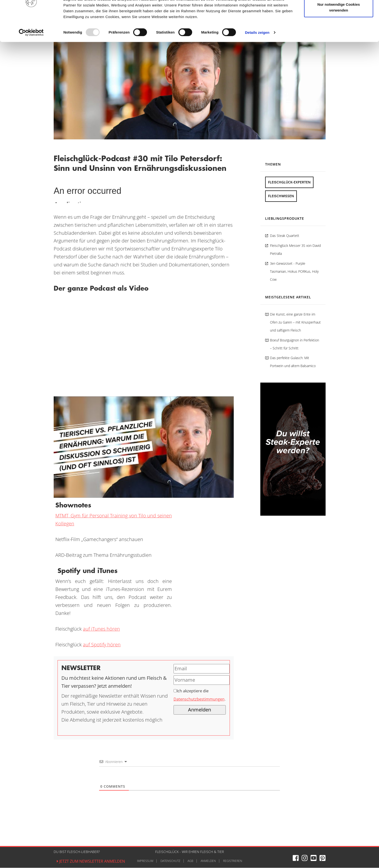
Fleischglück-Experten (289, 182)
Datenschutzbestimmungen (199, 700)
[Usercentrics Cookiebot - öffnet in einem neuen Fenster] (31, 57)
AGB (190, 861)
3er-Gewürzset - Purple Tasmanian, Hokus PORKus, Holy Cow (294, 272)
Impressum (145, 861)
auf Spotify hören (102, 645)
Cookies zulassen (339, 13)
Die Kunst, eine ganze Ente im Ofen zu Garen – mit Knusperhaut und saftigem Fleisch (295, 322)
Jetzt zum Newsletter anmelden (91, 861)
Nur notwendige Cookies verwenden (339, 32)
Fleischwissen (281, 196)
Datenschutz (170, 861)
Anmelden (208, 861)
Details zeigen (257, 57)
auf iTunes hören (101, 629)
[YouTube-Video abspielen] (144, 447)
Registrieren (233, 861)
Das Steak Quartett (285, 236)
